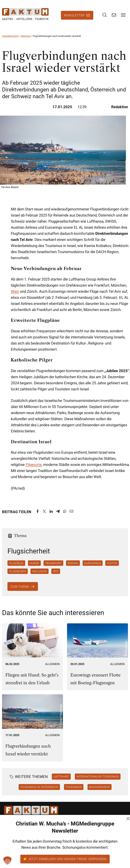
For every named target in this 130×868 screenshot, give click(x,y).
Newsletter (74, 15)
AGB (48, 838)
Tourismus (74, 787)
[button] (7, 861)
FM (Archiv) (53, 856)
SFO (56, 571)
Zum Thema (20, 586)
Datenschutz (54, 844)
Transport (53, 563)
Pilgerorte (34, 465)
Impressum (53, 850)
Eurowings (93, 563)
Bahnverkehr (100, 787)
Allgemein (26, 36)
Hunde (34, 563)
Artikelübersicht (10, 36)
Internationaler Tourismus (98, 776)
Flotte (112, 563)
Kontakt (50, 832)
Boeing (73, 563)
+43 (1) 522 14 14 (16, 850)
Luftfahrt (61, 776)
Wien (15, 291)
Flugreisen (18, 571)
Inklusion (40, 571)
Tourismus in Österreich (39, 787)
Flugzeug (16, 563)
